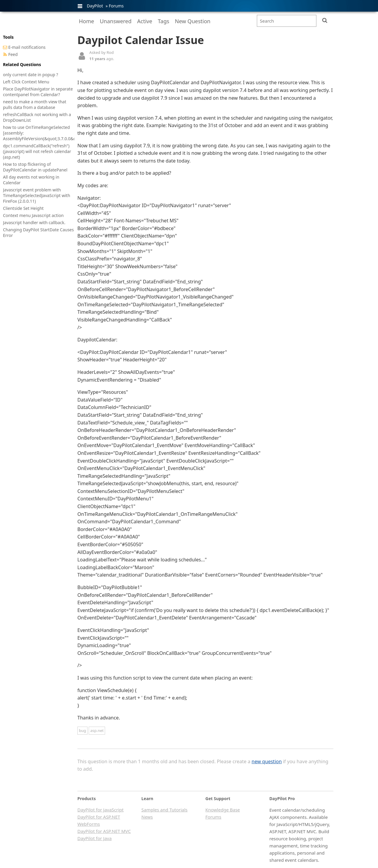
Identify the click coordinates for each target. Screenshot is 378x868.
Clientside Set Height (23, 208)
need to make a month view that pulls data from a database (35, 104)
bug (82, 730)
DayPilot (95, 6)
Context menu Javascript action (33, 215)
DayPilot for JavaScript (100, 810)
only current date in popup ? (31, 75)
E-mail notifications (27, 47)
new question (267, 761)
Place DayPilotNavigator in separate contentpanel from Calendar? (38, 92)
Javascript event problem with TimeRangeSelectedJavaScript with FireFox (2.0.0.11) (37, 195)
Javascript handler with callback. (34, 223)
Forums (116, 6)
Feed (13, 54)
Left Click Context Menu (26, 82)
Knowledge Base (223, 810)
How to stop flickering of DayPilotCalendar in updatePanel (35, 167)
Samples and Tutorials (164, 810)
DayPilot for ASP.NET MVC (104, 831)
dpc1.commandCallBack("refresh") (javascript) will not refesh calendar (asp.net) (37, 151)
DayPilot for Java (94, 838)
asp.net (97, 730)
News (147, 817)
